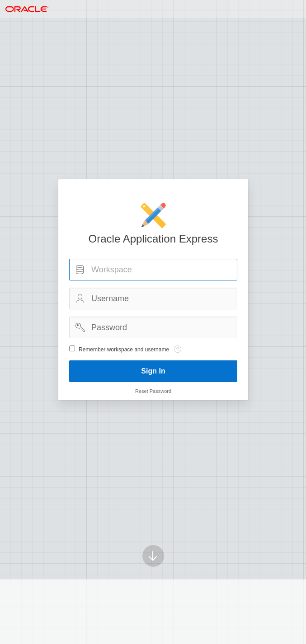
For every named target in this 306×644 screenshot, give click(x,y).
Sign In (153, 371)
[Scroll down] (153, 543)
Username (80, 299)
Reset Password (153, 391)
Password (80, 327)
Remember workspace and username (124, 350)
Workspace (80, 270)
